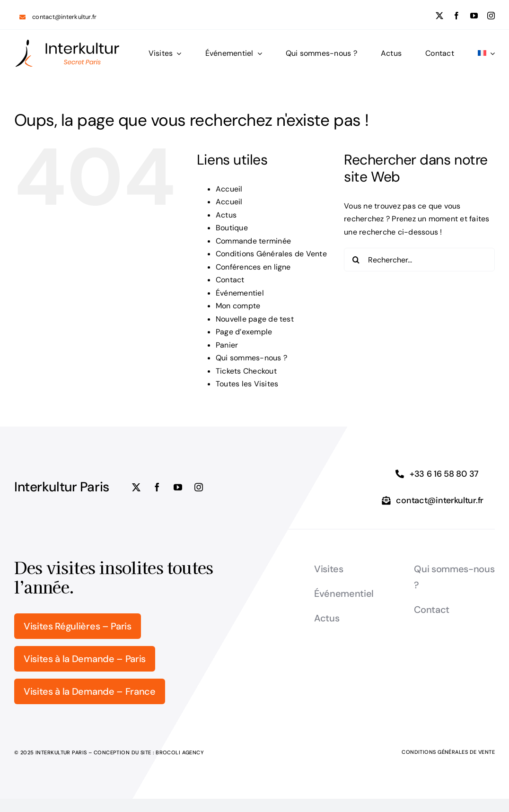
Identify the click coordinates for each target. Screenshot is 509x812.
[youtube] (474, 16)
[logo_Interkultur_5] (67, 42)
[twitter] (439, 16)
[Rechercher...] (419, 260)
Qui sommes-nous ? (251, 358)
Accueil (229, 189)
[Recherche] (356, 260)
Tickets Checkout (246, 371)
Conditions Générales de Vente (271, 254)
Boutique (232, 228)
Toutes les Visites (247, 384)
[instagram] (491, 16)
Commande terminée (253, 241)
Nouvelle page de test (255, 319)
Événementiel (240, 293)
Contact (230, 280)
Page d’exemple (244, 332)
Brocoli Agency (180, 752)
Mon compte (238, 306)
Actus (226, 215)
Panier (227, 345)
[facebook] (456, 16)
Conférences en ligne (253, 267)
